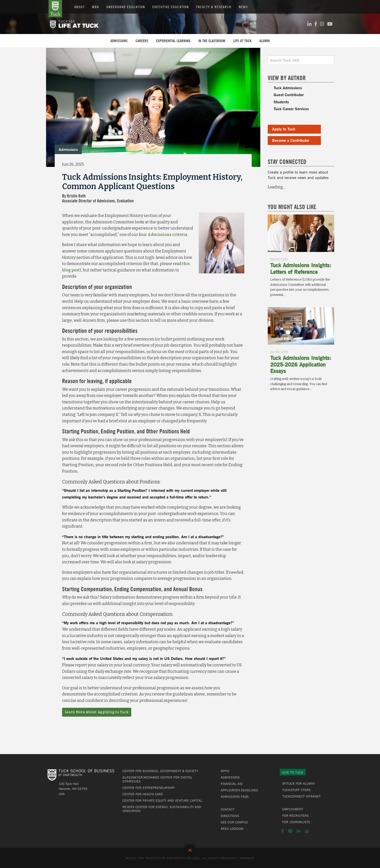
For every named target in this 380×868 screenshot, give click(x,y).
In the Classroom (212, 41)
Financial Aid (232, 784)
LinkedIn (298, 831)
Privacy (247, 858)
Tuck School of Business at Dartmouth (55, 9)
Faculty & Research (214, 7)
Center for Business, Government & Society (160, 771)
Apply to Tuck (284, 129)
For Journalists (296, 822)
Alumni (265, 41)
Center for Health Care (143, 794)
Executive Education (171, 7)
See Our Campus (234, 822)
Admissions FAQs (235, 797)
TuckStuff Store (297, 790)
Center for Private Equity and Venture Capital (162, 800)
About (80, 7)
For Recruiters (296, 815)
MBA (96, 7)
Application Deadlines (239, 790)
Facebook (283, 831)
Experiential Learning (173, 41)
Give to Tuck (293, 772)
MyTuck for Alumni (298, 783)
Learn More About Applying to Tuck (97, 712)
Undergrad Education (126, 7)
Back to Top (190, 849)
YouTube (307, 831)
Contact (228, 809)
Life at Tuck (242, 41)
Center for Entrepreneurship (149, 788)
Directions (230, 816)
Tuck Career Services (291, 109)
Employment (293, 809)
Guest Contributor (289, 95)
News (243, 7)
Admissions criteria (167, 235)
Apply (225, 771)
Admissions (119, 41)
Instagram (290, 831)
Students (281, 102)
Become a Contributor (291, 140)
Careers (142, 41)
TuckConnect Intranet (301, 796)
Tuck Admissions (288, 88)
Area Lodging (232, 829)
